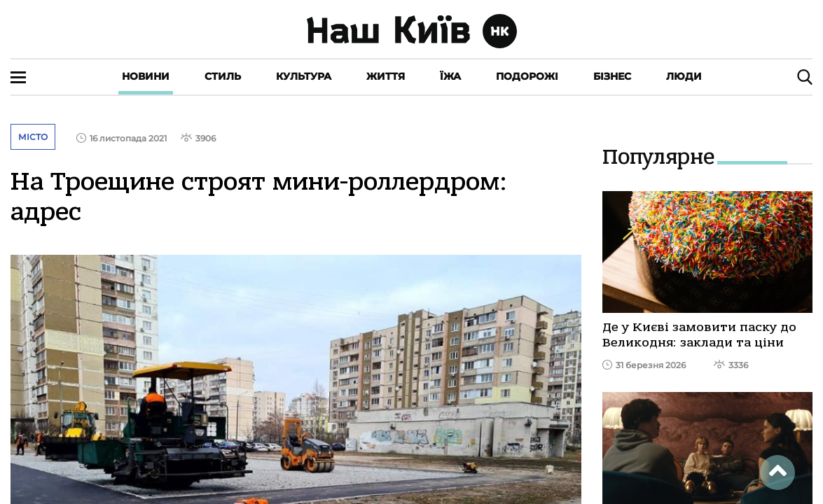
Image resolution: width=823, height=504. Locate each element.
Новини (146, 76)
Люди (684, 76)
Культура (304, 76)
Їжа (450, 76)
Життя (386, 76)
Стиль (223, 76)
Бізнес (612, 76)
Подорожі (527, 76)
